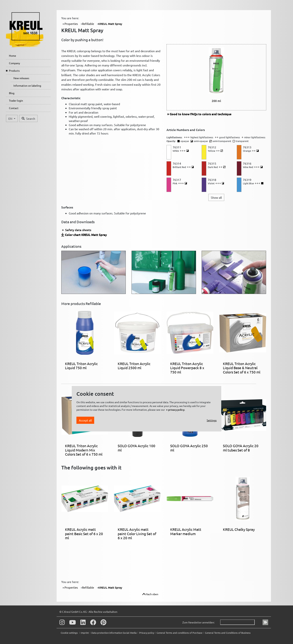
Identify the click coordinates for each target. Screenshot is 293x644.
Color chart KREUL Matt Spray (86, 235)
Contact (14, 108)
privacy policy (176, 410)
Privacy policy (147, 633)
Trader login (16, 100)
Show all (216, 197)
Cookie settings (70, 633)
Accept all (85, 420)
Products (14, 71)
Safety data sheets (78, 230)
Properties (71, 24)
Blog (12, 93)
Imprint (85, 633)
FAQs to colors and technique (201, 114)
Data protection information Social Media (114, 633)
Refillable (88, 24)
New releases (21, 78)
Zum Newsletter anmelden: (198, 622)
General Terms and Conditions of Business (228, 633)
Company (14, 63)
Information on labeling (27, 86)
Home (13, 56)
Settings (212, 420)
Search (28, 118)
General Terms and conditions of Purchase (179, 633)
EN (11, 118)
